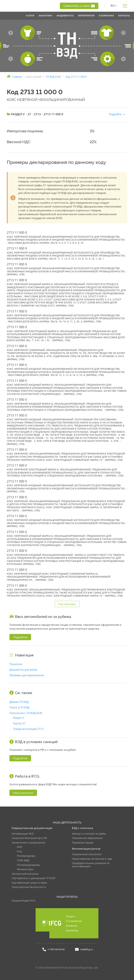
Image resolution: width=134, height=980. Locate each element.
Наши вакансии (23, 793)
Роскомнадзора (26, 856)
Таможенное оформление (87, 838)
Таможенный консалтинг (87, 854)
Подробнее (20, 637)
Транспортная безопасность (29, 887)
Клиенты (72, 926)
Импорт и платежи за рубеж (89, 834)
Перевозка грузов (83, 843)
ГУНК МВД (23, 860)
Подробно (115, 114)
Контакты (72, 930)
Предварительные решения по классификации (91, 865)
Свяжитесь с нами (79, 6)
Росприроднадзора (28, 865)
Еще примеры (67, 604)
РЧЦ (19, 852)
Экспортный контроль (25, 874)
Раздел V (18, 718)
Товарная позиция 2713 (28, 729)
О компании (74, 921)
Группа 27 (19, 723)
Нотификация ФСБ (23, 834)
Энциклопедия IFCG (23, 901)
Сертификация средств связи (29, 883)
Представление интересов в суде (92, 859)
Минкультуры (25, 869)
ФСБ (19, 847)
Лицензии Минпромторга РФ (29, 838)
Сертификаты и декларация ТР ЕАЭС (34, 878)
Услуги (70, 916)
